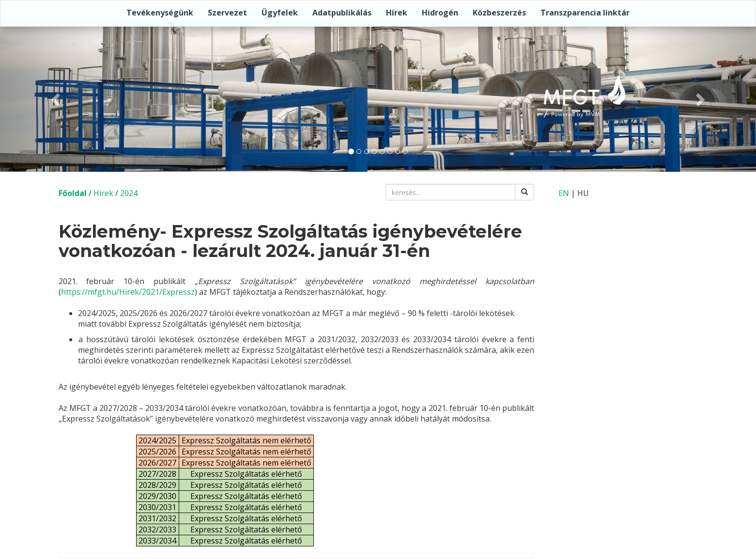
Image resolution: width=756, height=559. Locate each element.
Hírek (397, 13)
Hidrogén (440, 13)
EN (564, 193)
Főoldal (73, 193)
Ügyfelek (280, 13)
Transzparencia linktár (585, 13)
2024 (129, 193)
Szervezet (227, 13)
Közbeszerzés (499, 13)
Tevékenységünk (160, 13)
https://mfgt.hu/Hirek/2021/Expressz (128, 292)
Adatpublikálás (342, 13)
